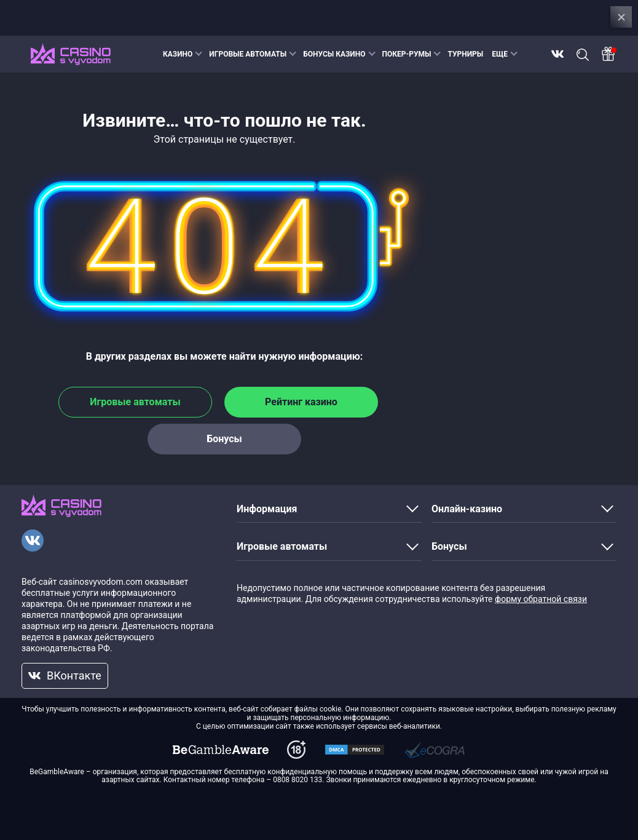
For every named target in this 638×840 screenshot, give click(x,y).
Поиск (583, 55)
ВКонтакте (557, 54)
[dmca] (221, 750)
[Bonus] (609, 54)
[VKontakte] (33, 541)
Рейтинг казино (301, 402)
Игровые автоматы (135, 402)
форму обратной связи (541, 599)
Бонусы (224, 439)
